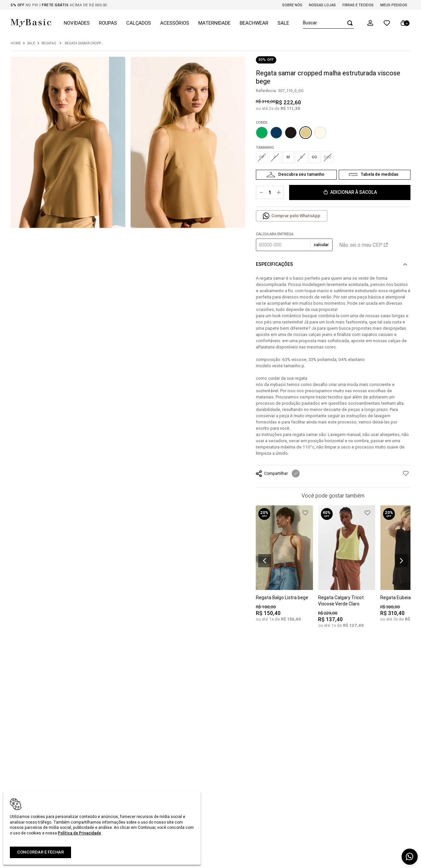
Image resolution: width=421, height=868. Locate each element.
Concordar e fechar (40, 852)
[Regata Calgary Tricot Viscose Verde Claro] (347, 571)
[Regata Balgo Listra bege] (284, 568)
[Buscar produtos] (348, 23)
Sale (31, 43)
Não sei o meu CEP (363, 245)
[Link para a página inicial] (16, 43)
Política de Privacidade (79, 833)
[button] (370, 23)
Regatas (49, 43)
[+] (279, 192)
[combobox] (328, 23)
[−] (261, 192)
